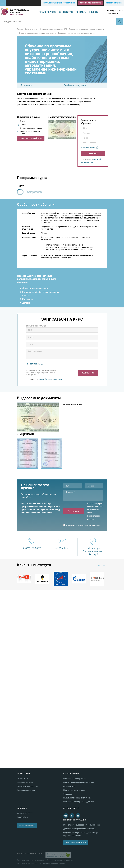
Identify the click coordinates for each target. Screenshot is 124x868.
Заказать (93, 153)
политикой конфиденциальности (50, 379)
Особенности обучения (75, 85)
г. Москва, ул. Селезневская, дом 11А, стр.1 (93, 551)
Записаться (88, 373)
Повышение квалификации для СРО (79, 802)
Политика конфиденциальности (31, 860)
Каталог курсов (47, 12)
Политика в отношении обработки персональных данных (41, 863)
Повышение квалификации (75, 778)
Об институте (66, 12)
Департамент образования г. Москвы (79, 829)
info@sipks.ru (113, 13)
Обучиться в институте (90, 3)
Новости (94, 12)
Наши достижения (25, 782)
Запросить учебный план (31, 138)
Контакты (81, 12)
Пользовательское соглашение (60, 860)
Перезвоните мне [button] (114, 3)
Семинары (68, 794)
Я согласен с (44, 379)
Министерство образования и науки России (82, 825)
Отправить (74, 511)
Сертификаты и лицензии (28, 786)
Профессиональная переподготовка (79, 782)
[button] (3, 3)
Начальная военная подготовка (77, 798)
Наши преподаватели (26, 790)
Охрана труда (69, 786)
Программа (26, 85)
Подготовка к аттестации (74, 790)
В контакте (66, 816)
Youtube (78, 816)
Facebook (72, 816)
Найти (120, 22)
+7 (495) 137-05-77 (115, 10)
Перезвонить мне (27, 826)
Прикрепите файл (88, 147)
